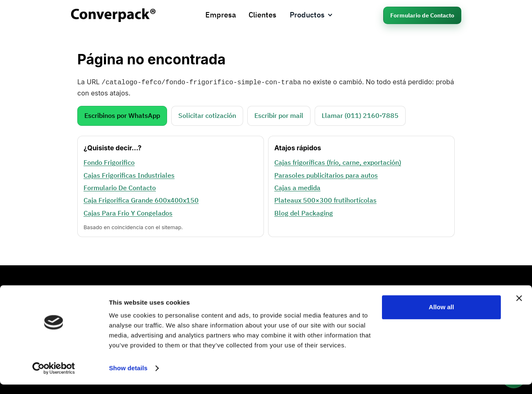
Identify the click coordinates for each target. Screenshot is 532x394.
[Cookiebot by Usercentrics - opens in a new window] (54, 378)
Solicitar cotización (207, 115)
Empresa (221, 15)
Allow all (442, 317)
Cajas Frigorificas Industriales (129, 174)
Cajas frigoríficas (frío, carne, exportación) (338, 162)
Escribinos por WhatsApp (122, 115)
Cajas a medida (297, 187)
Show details (128, 378)
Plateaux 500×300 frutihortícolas (325, 199)
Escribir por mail (279, 115)
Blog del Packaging (304, 212)
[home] (113, 15)
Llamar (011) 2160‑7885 (360, 115)
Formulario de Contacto (422, 15)
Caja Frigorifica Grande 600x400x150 (141, 199)
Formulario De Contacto (120, 187)
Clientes (262, 15)
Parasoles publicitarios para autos (326, 174)
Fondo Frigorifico (109, 162)
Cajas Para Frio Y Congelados (128, 212)
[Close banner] (519, 308)
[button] (311, 15)
